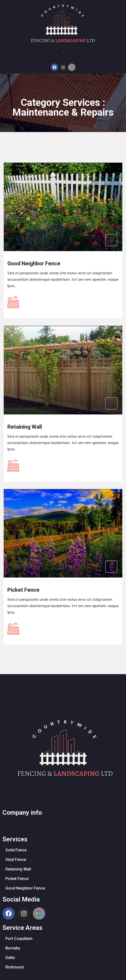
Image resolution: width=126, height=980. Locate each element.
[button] (63, 52)
